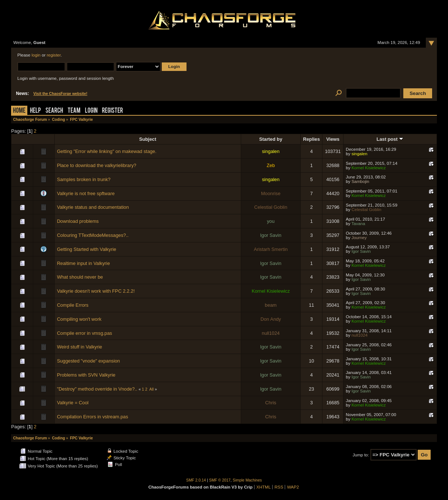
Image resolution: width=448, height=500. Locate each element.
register (54, 55)
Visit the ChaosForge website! (60, 94)
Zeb (271, 165)
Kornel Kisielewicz (369, 168)
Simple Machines (247, 480)
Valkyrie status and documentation (93, 207)
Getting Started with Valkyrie (87, 249)
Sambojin (360, 181)
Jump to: (361, 455)
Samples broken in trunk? (84, 179)
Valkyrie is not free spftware (86, 193)
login (36, 55)
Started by (271, 139)
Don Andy (271, 319)
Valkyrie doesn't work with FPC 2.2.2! (96, 291)
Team (74, 111)
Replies (312, 139)
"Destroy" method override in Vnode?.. (97, 389)
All (151, 389)
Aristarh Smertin (271, 249)
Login (91, 111)
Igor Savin (271, 235)
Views (333, 139)
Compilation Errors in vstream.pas (93, 417)
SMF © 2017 (220, 480)
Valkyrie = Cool (73, 403)
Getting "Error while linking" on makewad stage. (107, 151)
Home (19, 111)
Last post (390, 139)
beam (271, 305)
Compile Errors (73, 305)
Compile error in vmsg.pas (84, 333)
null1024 (271, 333)
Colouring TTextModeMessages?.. (93, 235)
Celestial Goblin (271, 207)
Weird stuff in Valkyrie (79, 347)
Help (35, 111)
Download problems (78, 221)
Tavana (358, 224)
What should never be (80, 277)
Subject (148, 139)
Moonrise (271, 193)
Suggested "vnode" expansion (88, 361)
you (271, 221)
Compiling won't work (79, 319)
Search (54, 111)
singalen (271, 151)
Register (112, 111)
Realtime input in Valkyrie (83, 263)
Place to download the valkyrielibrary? (97, 165)
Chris (271, 403)
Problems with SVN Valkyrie (86, 375)
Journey (359, 238)
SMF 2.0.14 (196, 480)
